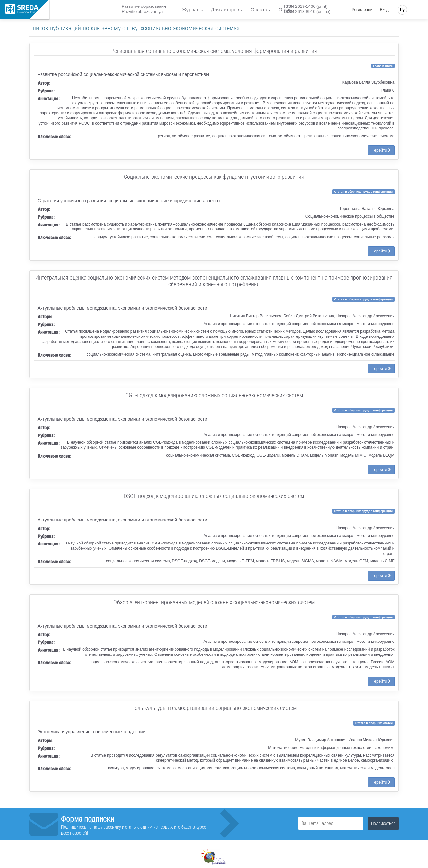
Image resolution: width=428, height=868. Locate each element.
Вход (384, 10)
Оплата (259, 10)
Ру (402, 10)
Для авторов (225, 10)
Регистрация (363, 10)
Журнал (191, 10)
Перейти (381, 150)
